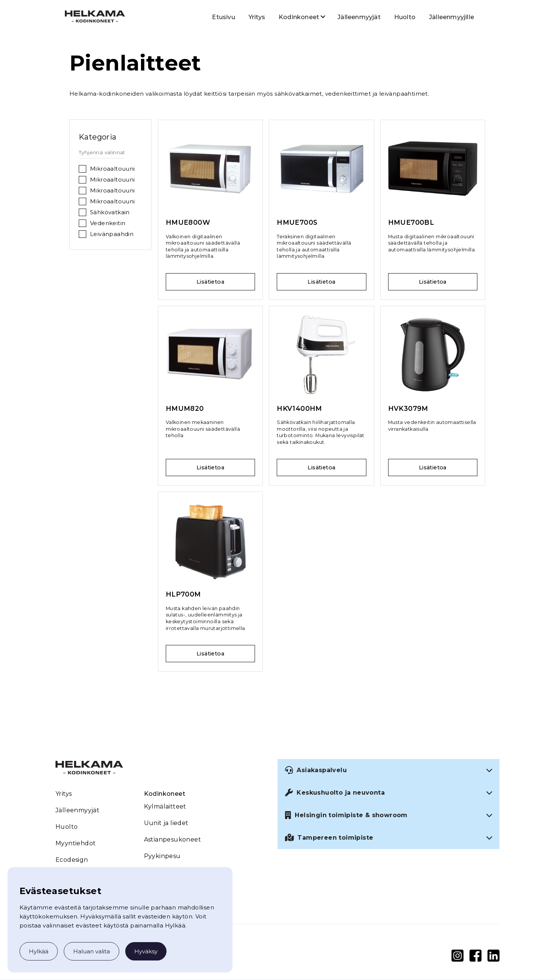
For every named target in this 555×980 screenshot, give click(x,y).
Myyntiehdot (76, 843)
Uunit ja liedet (166, 823)
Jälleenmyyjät (359, 17)
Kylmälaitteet (165, 806)
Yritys (257, 17)
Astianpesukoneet (172, 839)
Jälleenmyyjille (451, 17)
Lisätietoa (210, 282)
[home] (95, 16)
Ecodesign (72, 860)
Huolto (405, 17)
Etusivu (223, 17)
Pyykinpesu (162, 856)
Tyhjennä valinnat (102, 152)
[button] (299, 16)
